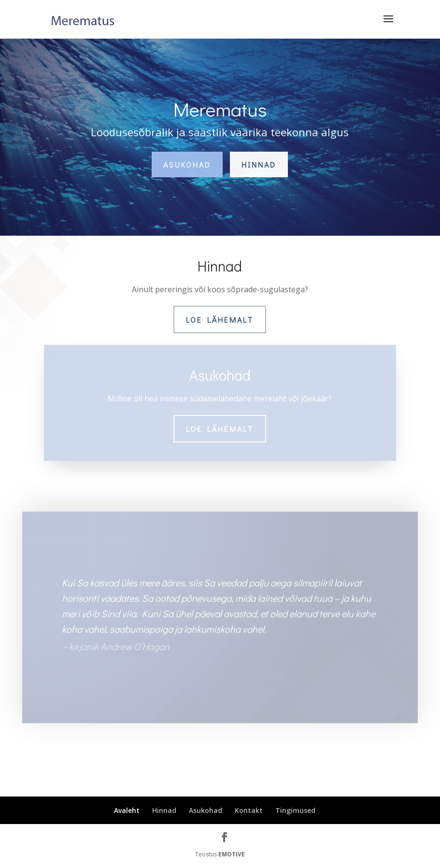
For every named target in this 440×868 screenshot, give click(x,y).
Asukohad (187, 164)
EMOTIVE (232, 854)
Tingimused (295, 810)
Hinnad (259, 164)
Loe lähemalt (220, 320)
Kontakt (249, 810)
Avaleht (127, 810)
